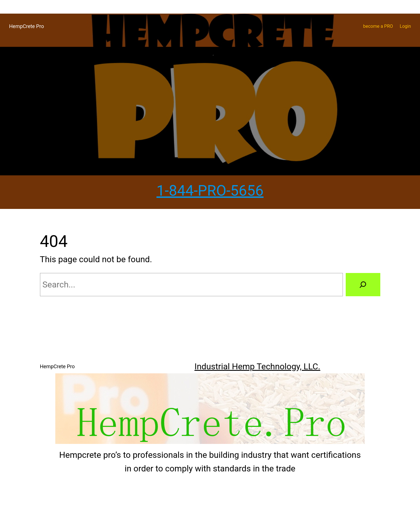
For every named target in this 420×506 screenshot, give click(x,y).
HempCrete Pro (27, 26)
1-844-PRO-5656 (210, 191)
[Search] (363, 285)
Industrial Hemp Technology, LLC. (258, 366)
